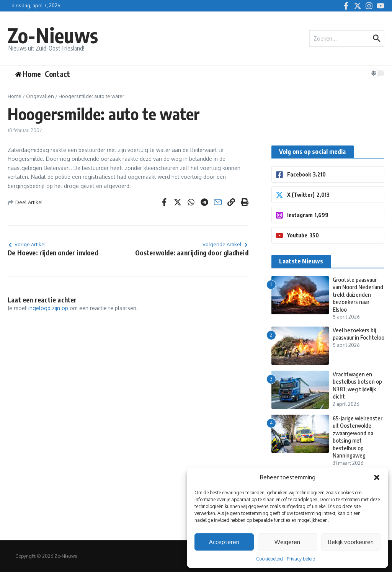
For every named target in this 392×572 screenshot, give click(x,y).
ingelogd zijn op (48, 308)
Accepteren (224, 542)
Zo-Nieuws (53, 35)
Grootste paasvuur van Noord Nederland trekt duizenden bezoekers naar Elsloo (358, 294)
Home (15, 96)
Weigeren (287, 542)
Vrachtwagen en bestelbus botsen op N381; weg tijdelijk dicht (357, 385)
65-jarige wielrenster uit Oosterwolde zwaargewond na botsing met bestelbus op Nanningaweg (358, 437)
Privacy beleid (301, 559)
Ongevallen (40, 96)
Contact (57, 74)
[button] (377, 477)
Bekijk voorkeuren (351, 542)
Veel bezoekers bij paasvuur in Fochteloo (359, 334)
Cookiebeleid (269, 559)
